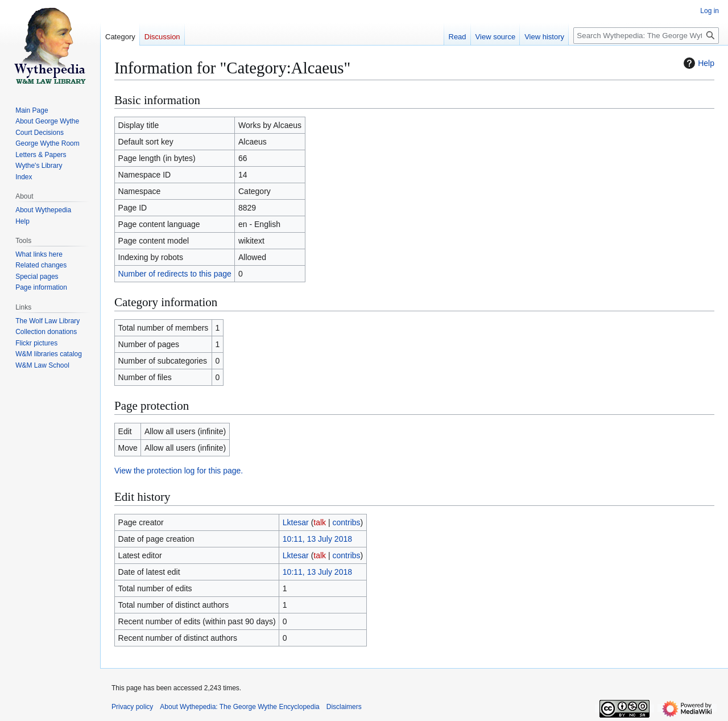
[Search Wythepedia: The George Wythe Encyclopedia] (646, 36)
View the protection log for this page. (179, 471)
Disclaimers (344, 707)
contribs (347, 522)
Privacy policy (132, 707)
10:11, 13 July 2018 (317, 539)
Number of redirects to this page (175, 274)
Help (698, 63)
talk (320, 522)
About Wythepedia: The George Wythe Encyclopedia (239, 707)
